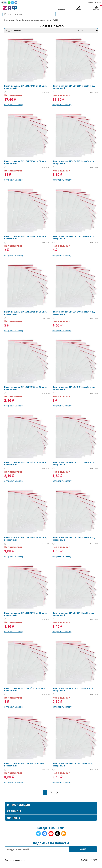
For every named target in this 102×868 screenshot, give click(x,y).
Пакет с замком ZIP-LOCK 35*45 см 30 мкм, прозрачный (74, 87)
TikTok (57, 834)
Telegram (38, 834)
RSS (64, 834)
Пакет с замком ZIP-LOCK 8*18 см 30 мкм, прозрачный (73, 614)
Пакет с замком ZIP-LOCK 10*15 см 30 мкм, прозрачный (74, 539)
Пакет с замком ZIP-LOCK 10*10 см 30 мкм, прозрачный (25, 614)
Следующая (57, 793)
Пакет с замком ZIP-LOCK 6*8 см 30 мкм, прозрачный (24, 765)
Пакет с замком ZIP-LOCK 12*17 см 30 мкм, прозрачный (74, 464)
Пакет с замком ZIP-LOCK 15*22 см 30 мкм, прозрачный (25, 388)
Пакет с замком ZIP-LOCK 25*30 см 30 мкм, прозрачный (25, 238)
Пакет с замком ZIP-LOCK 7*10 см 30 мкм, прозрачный (73, 689)
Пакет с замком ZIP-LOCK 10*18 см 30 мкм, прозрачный (25, 539)
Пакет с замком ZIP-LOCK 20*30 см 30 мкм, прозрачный (74, 238)
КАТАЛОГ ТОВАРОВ (9, 20)
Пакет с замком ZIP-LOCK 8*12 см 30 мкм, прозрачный (25, 689)
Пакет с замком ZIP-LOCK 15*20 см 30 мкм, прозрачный (74, 388)
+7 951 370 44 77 (94, 3)
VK (45, 834)
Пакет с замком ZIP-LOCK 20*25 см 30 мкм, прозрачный (25, 313)
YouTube (51, 834)
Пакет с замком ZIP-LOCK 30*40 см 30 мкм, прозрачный (25, 162)
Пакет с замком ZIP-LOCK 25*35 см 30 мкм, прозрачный (74, 162)
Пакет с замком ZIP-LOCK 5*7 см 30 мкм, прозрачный (73, 765)
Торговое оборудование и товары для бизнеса (30, 20)
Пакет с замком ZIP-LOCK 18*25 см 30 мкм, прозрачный (74, 313)
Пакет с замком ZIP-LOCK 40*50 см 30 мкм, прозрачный (25, 87)
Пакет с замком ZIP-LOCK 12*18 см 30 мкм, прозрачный (25, 464)
